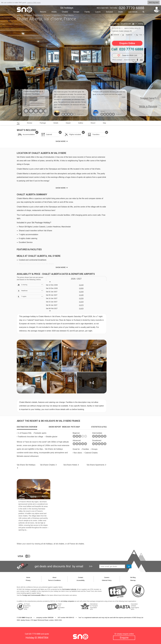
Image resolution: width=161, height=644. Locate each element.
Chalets (65, 12)
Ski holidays (67, 8)
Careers (107, 577)
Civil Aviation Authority (69, 589)
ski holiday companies (68, 601)
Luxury (98, 12)
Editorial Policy (107, 580)
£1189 (81, 295)
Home (19, 15)
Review (30, 123)
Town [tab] (22, 496)
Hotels (54, 12)
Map (104, 123)
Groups (76, 12)
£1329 (81, 302)
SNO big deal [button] (154, 2)
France (48, 15)
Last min (133, 12)
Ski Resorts (39, 15)
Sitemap (133, 580)
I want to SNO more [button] (34, 3)
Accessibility (81, 580)
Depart (68, 123)
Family (87, 12)
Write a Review (148, 106)
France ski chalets (77, 544)
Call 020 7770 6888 (127, 49)
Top (18, 123)
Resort (93, 123)
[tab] (27, 427)
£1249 (81, 285)
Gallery (81, 123)
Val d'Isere (57, 15)
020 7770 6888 (34, 634)
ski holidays (48, 544)
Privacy (28, 580)
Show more (61, 188)
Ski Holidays (28, 15)
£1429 (81, 308)
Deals (121, 12)
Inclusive (109, 12)
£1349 (81, 292)
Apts (96, 465)
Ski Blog (133, 577)
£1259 (81, 298)
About (54, 577)
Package (43, 123)
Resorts (43, 12)
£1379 (81, 305)
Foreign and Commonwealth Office (34, 595)
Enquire (124, 638)
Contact (81, 577)
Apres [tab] (45, 496)
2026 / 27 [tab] (76, 279)
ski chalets (60, 544)
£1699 (81, 288)
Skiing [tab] (33, 496)
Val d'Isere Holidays (26, 465)
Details (56, 123)
